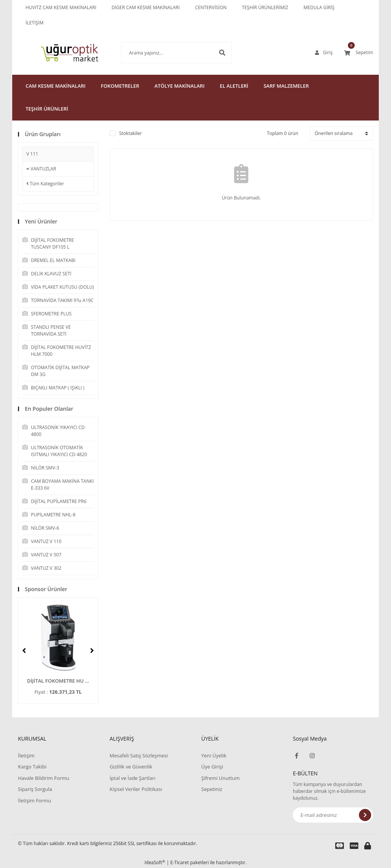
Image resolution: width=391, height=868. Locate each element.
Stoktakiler (130, 133)
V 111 (32, 154)
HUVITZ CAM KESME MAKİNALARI (61, 7)
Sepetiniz (212, 789)
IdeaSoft (155, 862)
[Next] (92, 651)
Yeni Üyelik (214, 755)
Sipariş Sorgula (35, 789)
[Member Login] (324, 53)
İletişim (26, 755)
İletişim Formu (35, 800)
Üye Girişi (212, 767)
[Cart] (359, 53)
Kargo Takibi (32, 767)
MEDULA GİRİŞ (319, 7)
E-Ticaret (180, 862)
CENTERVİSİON (211, 7)
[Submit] (365, 815)
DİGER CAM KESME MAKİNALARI (146, 7)
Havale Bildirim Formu (44, 778)
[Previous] (24, 651)
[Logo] (58, 53)
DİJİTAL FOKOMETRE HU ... (58, 681)
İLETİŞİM (35, 23)
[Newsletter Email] (333, 815)
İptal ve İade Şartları (132, 778)
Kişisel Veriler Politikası (136, 789)
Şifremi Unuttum (221, 778)
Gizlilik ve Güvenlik (131, 767)
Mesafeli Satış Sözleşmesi (139, 755)
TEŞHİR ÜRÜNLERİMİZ (265, 7)
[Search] (165, 53)
